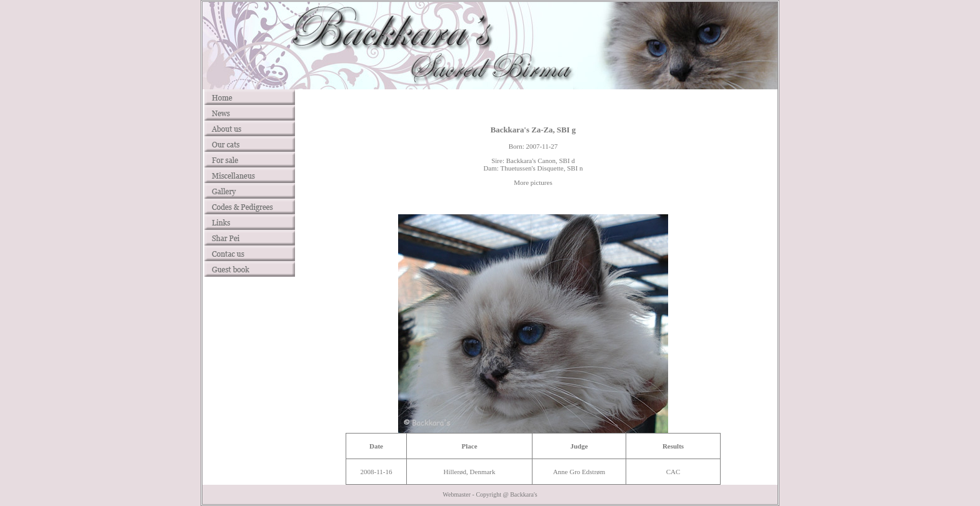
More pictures (533, 182)
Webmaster (457, 494)
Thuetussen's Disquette (532, 168)
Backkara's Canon (531, 161)
